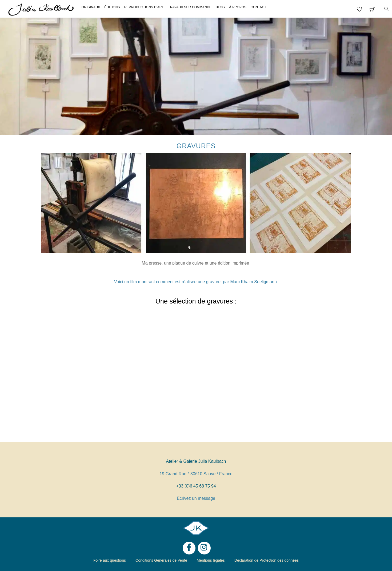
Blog (220, 7)
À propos (238, 7)
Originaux (91, 7)
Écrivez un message (196, 498)
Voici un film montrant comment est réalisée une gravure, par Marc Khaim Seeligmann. (196, 282)
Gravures (196, 146)
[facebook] (189, 548)
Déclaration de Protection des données (267, 560)
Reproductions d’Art (144, 7)
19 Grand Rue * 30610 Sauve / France (196, 474)
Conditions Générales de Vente (161, 560)
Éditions (112, 7)
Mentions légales (211, 560)
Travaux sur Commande (190, 7)
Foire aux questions (110, 560)
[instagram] (204, 548)
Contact (259, 7)
